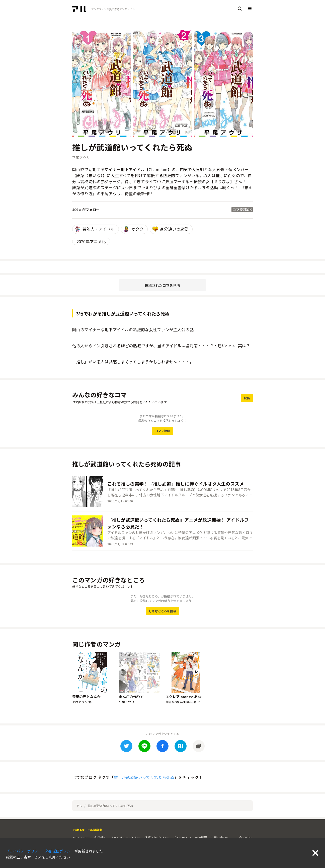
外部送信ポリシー (157, 838)
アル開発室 (94, 830)
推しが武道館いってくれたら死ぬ (144, 777)
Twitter (78, 830)
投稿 (247, 398)
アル (79, 806)
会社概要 (201, 838)
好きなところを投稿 (162, 611)
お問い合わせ (220, 838)
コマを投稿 (163, 431)
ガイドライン (182, 838)
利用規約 (100, 838)
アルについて (81, 838)
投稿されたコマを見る (162, 285)
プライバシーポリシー (126, 838)
